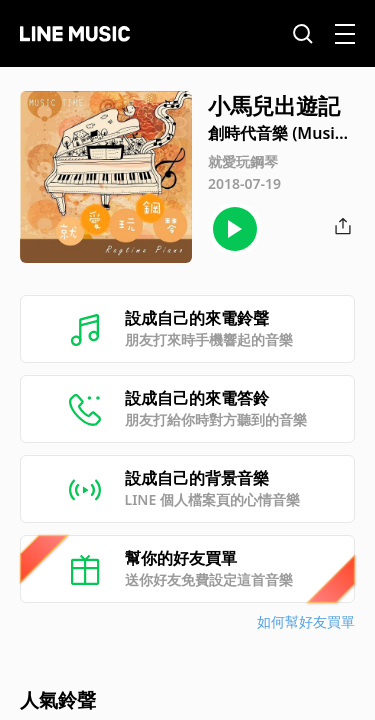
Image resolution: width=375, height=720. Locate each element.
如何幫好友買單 (306, 621)
